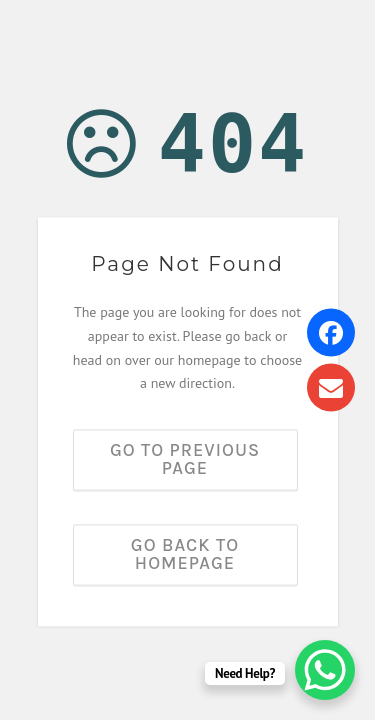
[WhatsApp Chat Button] (325, 670)
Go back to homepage (185, 555)
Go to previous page (185, 460)
